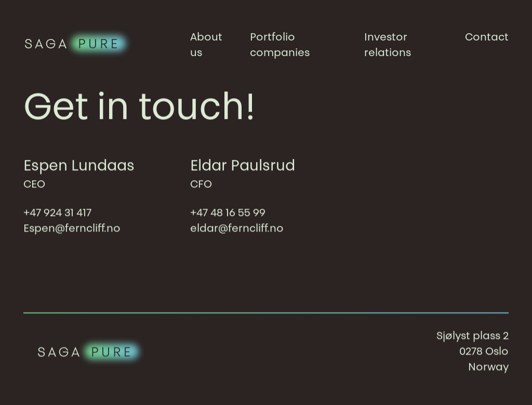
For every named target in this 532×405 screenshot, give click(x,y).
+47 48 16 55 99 (228, 213)
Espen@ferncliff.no (72, 229)
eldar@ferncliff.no (237, 229)
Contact (487, 38)
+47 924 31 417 (57, 213)
